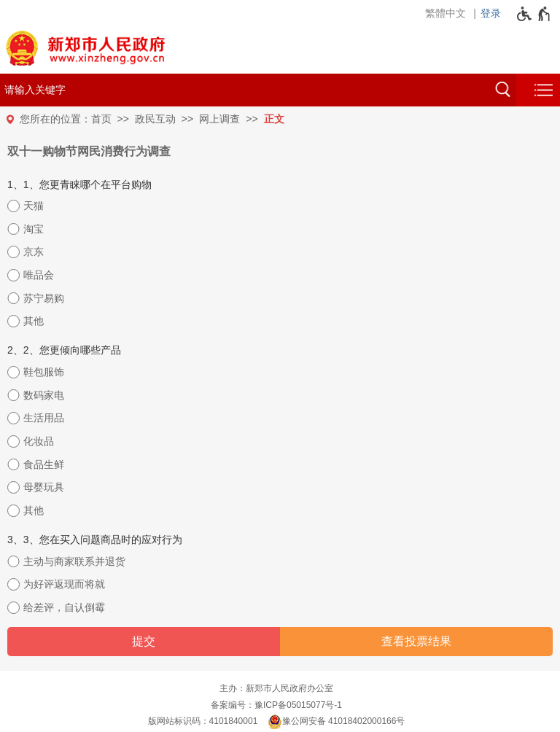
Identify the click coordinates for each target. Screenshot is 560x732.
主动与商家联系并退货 (74, 561)
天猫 (34, 206)
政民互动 (155, 119)
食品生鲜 (44, 464)
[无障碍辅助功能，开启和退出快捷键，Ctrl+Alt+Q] (534, 14)
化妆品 (39, 441)
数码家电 (44, 395)
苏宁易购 (44, 298)
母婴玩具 (44, 487)
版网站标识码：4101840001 (203, 721)
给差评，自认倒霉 (64, 607)
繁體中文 (446, 13)
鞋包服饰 (44, 372)
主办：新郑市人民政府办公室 (276, 688)
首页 (101, 119)
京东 (34, 252)
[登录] (494, 13)
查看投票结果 (416, 641)
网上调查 (219, 119)
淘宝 (34, 229)
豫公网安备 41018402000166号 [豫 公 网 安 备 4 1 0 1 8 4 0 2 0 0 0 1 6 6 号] (337, 722)
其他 (34, 321)
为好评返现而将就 (64, 584)
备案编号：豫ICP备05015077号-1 (276, 705)
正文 (274, 119)
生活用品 (44, 418)
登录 (491, 13)
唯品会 (39, 275)
